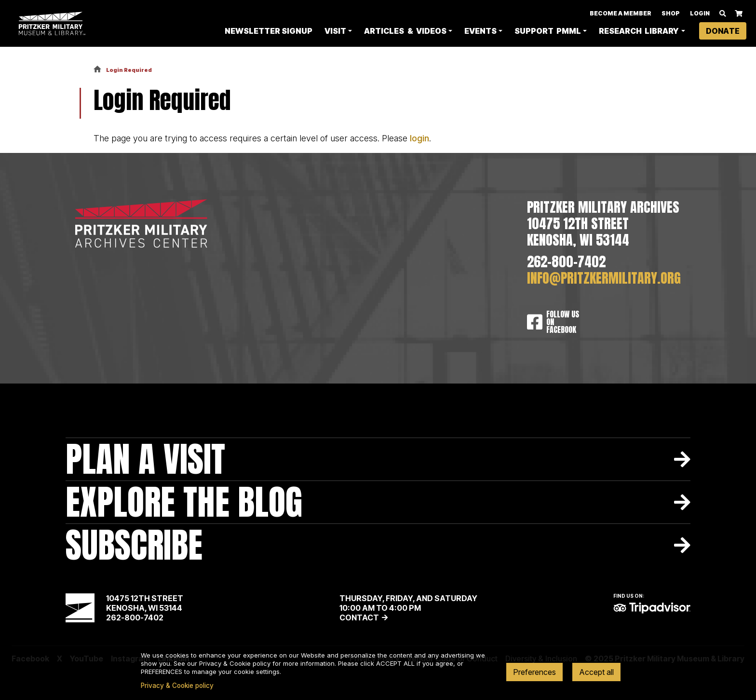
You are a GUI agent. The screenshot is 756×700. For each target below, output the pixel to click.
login (419, 138)
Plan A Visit (145, 459)
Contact (359, 618)
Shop (671, 14)
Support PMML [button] (548, 32)
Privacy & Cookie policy (177, 686)
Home (97, 70)
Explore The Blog (184, 502)
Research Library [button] (639, 32)
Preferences (534, 672)
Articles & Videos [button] (405, 32)
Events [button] (480, 32)
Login (700, 14)
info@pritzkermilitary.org (604, 278)
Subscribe (134, 545)
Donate (723, 32)
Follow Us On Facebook (563, 322)
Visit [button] (335, 32)
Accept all (596, 672)
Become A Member (621, 14)
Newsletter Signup (269, 32)
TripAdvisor (652, 608)
